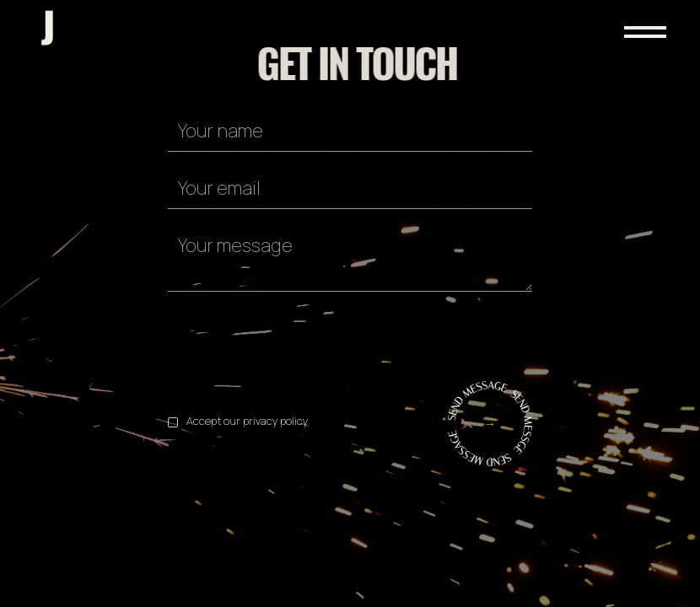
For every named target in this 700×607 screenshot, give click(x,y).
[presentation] (296, 341)
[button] (620, 15)
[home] (49, 28)
